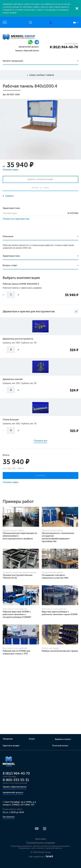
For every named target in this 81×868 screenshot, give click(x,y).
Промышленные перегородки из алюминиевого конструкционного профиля (20, 536)
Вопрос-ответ (10, 265)
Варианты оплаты (63, 739)
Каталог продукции (13, 61)
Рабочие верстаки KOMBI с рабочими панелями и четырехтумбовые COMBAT (17, 614)
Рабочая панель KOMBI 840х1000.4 (21, 284)
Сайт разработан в (41, 857)
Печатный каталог (60, 746)
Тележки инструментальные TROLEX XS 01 (18, 576)
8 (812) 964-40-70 (64, 47)
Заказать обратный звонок (27, 51)
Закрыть (77, 8)
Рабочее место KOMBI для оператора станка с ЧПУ (16, 652)
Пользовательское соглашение (41, 843)
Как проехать (9, 817)
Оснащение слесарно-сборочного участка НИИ (55, 576)
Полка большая (11, 420)
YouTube (37, 829)
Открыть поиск (30, 22)
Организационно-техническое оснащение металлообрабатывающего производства (58, 537)
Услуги (32, 739)
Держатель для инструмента (18, 339)
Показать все (40, 441)
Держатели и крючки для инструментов (40, 311)
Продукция (8, 739)
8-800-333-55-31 (16, 780)
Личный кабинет (51, 22)
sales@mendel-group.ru (29, 47)
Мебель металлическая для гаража (60, 651)
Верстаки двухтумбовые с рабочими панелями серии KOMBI (60, 613)
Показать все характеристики (16, 219)
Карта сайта (40, 839)
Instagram (45, 829)
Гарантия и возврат (11, 746)
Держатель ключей (13, 379)
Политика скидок (11, 170)
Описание (8, 236)
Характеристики (11, 256)
